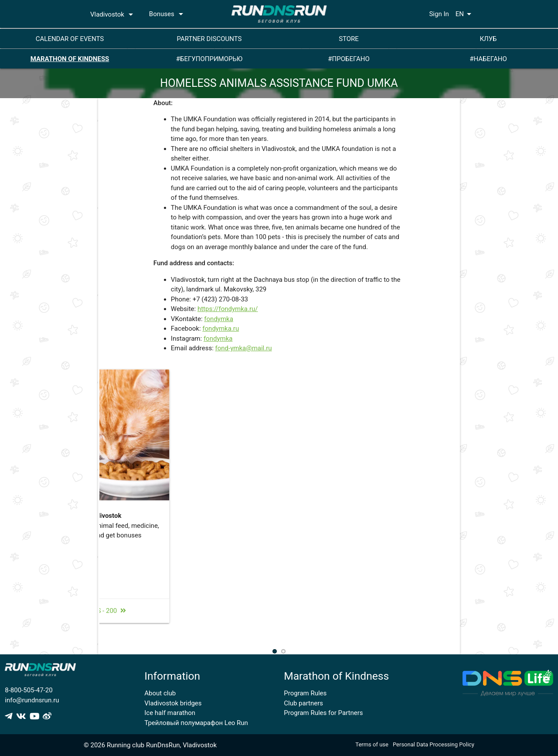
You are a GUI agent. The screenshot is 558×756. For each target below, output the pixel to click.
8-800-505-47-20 (29, 690)
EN (465, 14)
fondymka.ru (221, 328)
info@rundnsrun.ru (32, 700)
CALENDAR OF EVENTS (70, 39)
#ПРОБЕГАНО (349, 59)
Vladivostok (113, 14)
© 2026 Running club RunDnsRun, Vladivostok (150, 745)
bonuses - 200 (274, 621)
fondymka (219, 319)
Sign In (439, 14)
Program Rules (305, 693)
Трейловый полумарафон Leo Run (196, 723)
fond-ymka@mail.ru (244, 348)
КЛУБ (488, 39)
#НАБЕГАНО (488, 59)
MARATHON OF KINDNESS (70, 59)
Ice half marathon (170, 713)
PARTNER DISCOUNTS (209, 39)
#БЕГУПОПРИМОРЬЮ (209, 59)
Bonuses (168, 14)
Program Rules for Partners (323, 713)
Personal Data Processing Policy (434, 744)
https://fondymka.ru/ (228, 309)
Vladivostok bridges (173, 703)
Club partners (303, 703)
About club (160, 693)
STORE (349, 39)
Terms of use (372, 744)
